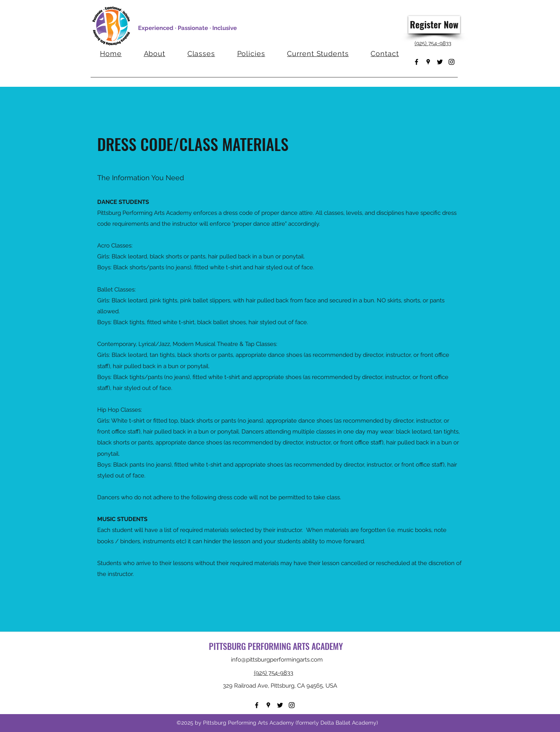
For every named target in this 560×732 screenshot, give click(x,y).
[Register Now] (434, 25)
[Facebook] (416, 62)
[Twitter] (440, 62)
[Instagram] (451, 62)
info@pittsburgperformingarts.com (277, 660)
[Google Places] (428, 62)
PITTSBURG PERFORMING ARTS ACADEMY (277, 646)
